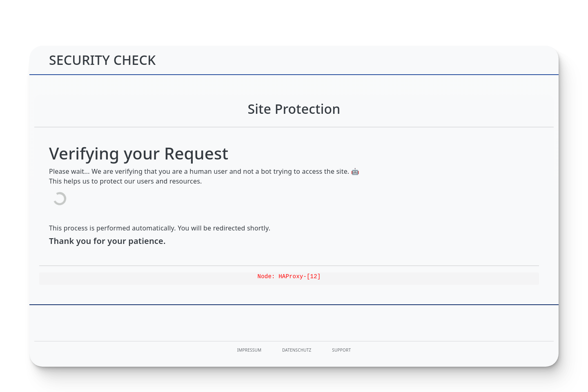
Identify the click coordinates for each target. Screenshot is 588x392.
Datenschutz (297, 350)
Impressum (249, 350)
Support (341, 350)
